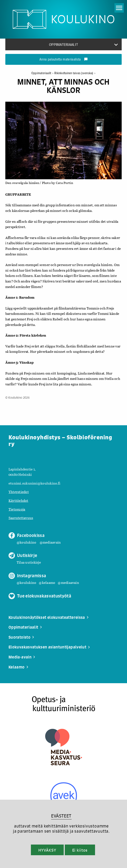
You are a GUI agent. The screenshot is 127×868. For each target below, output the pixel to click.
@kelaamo (47, 582)
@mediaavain (50, 542)
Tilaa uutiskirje (29, 562)
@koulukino (26, 542)
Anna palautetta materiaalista (64, 60)
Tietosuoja (17, 509)
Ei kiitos (80, 850)
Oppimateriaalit (43, 73)
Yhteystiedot (19, 492)
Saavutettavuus (21, 518)
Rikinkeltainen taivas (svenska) (75, 73)
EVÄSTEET (61, 816)
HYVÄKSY (47, 850)
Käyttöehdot (18, 500)
